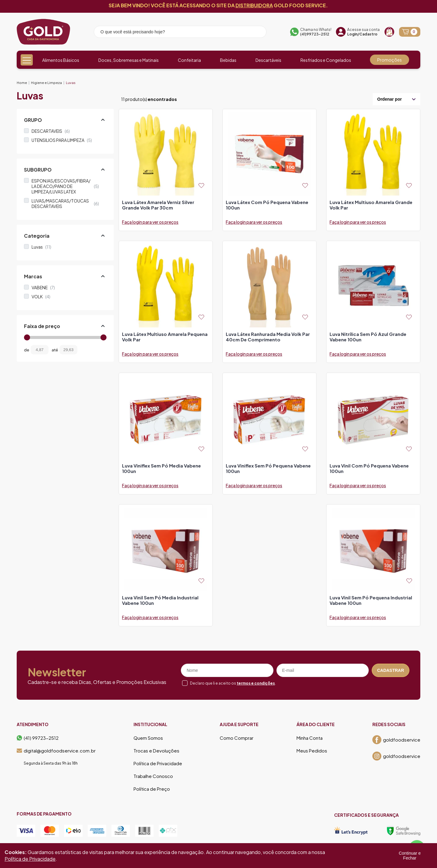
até (55, 350)
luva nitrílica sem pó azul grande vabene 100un (368, 337)
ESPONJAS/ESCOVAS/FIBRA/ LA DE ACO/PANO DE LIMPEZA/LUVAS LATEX (65, 186)
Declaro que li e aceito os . (233, 683)
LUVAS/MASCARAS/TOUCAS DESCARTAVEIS (65, 203)
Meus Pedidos (312, 751)
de (27, 350)
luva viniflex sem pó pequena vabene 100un (268, 468)
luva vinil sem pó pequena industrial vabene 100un (371, 600)
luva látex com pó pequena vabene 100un (267, 205)
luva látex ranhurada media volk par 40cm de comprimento (268, 337)
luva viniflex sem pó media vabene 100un (161, 468)
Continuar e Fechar (410, 856)
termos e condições (256, 683)
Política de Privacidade (158, 763)
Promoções (390, 60)
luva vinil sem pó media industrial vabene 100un (160, 600)
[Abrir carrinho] (410, 32)
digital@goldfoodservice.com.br (56, 751)
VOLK (41, 297)
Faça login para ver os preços (150, 222)
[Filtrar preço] (86, 350)
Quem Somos (148, 738)
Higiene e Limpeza (46, 83)
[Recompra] (389, 32)
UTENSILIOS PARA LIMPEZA (62, 140)
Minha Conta (310, 738)
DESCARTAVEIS (51, 131)
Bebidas (228, 60)
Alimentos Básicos (61, 60)
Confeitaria (189, 60)
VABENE (43, 287)
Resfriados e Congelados (326, 60)
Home (22, 83)
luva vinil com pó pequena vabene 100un (369, 468)
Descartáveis (268, 60)
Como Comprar (237, 738)
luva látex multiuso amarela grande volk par (371, 205)
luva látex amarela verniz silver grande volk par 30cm (158, 205)
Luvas (71, 83)
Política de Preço (152, 789)
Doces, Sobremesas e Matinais (129, 60)
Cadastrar (391, 670)
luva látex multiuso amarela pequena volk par (165, 337)
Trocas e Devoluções (156, 751)
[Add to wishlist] (201, 185)
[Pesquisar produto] (258, 33)
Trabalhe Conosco (153, 776)
